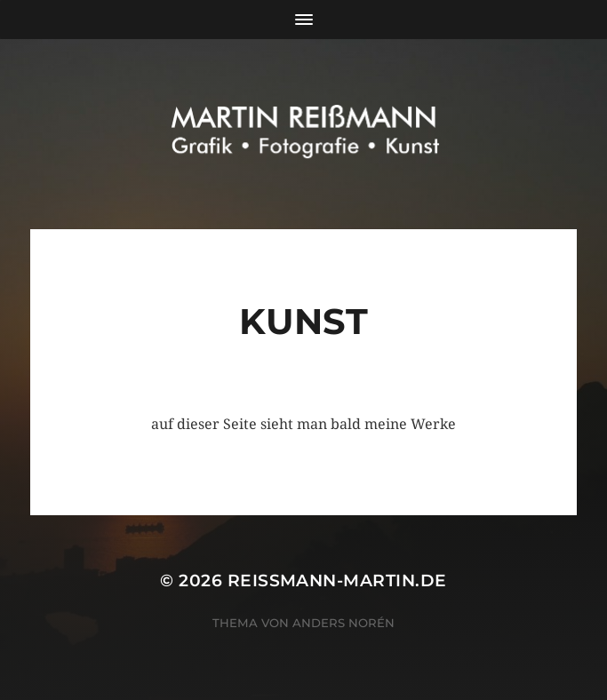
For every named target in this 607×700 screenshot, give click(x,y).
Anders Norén (343, 623)
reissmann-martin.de (337, 581)
